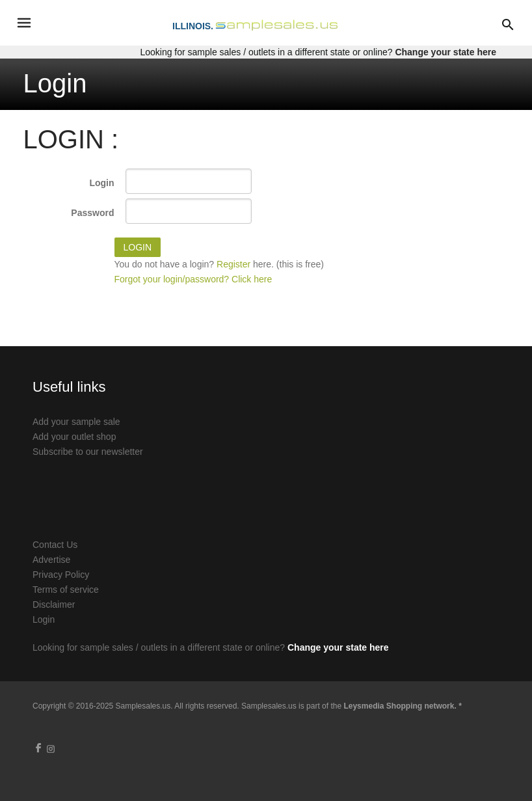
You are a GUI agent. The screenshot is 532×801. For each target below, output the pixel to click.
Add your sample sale (76, 422)
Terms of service (66, 590)
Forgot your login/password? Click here (193, 279)
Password (92, 213)
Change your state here (446, 52)
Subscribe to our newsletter (88, 452)
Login (101, 183)
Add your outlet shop (74, 437)
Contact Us (55, 545)
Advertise (51, 560)
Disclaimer (54, 604)
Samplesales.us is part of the (352, 706)
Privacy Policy (61, 575)
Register (233, 264)
